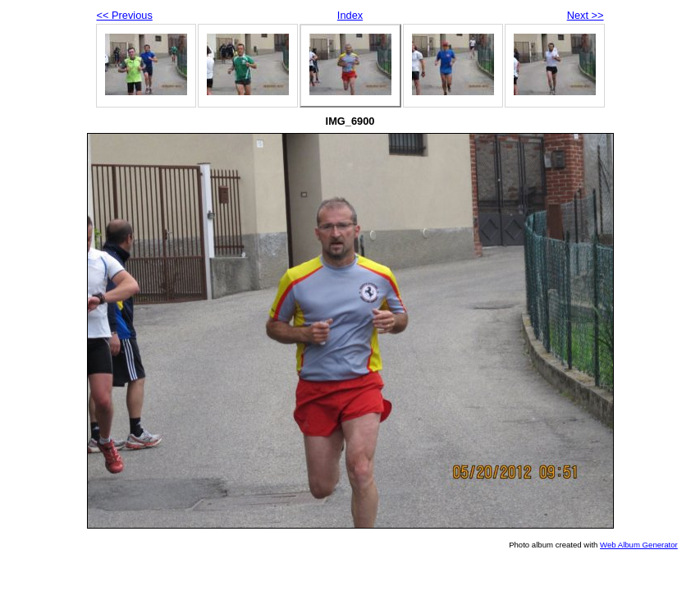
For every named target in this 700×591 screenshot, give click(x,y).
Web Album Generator (639, 545)
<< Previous (125, 15)
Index (350, 15)
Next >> (586, 15)
